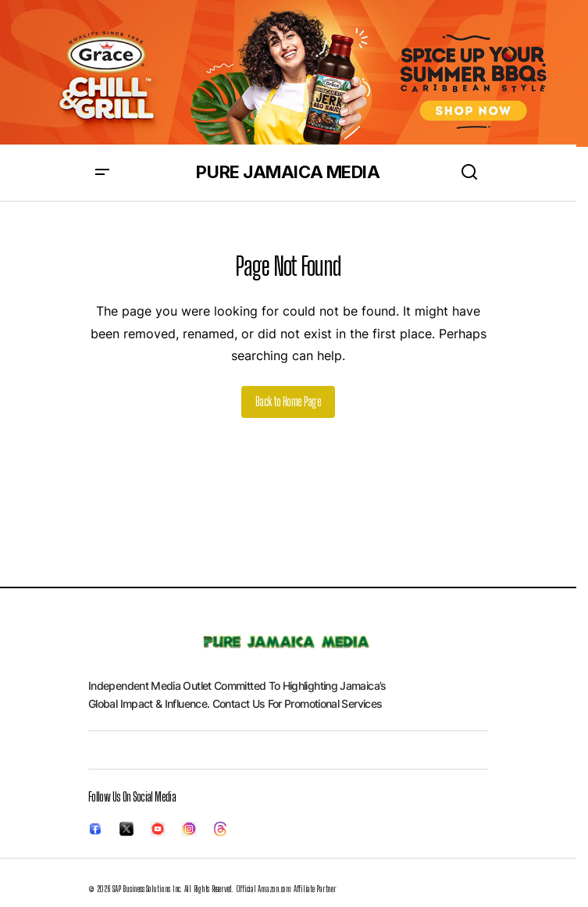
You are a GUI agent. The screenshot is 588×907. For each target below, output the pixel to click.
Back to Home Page (288, 401)
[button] (102, 173)
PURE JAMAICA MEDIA (288, 172)
